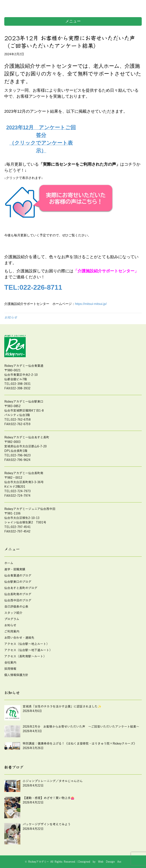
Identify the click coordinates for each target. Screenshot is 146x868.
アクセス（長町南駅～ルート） (25, 656)
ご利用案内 (12, 632)
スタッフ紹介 (13, 613)
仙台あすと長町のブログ (21, 588)
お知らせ (11, 318)
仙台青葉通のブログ (18, 576)
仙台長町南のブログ (18, 594)
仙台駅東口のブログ (18, 582)
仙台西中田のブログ (18, 600)
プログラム (12, 619)
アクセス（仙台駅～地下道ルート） (28, 650)
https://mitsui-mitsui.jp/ (91, 304)
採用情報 (10, 669)
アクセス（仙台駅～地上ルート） (27, 644)
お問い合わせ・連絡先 (19, 638)
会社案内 (10, 663)
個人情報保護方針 (16, 675)
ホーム (9, 563)
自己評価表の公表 (16, 607)
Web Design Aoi (110, 862)
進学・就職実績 (15, 569)
